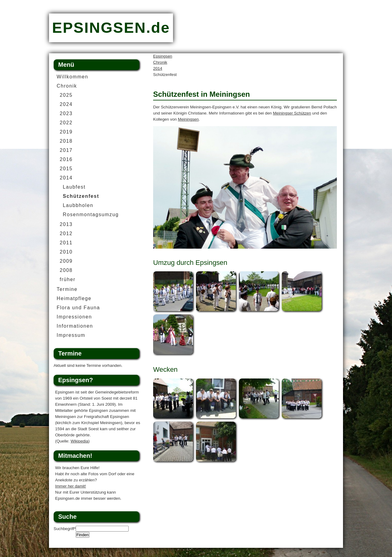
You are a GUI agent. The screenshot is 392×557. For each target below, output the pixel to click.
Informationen (75, 326)
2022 (66, 123)
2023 (66, 113)
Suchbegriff (65, 529)
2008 (66, 270)
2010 (66, 252)
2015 (66, 169)
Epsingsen (163, 56)
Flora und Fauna (78, 308)
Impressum (71, 335)
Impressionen (74, 317)
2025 (66, 95)
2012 (66, 233)
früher (68, 279)
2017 (66, 150)
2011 (66, 243)
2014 (158, 68)
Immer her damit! (71, 486)
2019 (66, 132)
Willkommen (72, 77)
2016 (66, 159)
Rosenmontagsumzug (91, 215)
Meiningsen (188, 119)
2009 (66, 261)
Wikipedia (79, 441)
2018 (66, 141)
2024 (66, 104)
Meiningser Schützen (292, 113)
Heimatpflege (74, 298)
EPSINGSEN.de (111, 28)
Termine (67, 289)
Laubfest (74, 187)
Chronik (160, 62)
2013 (66, 224)
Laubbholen (78, 205)
